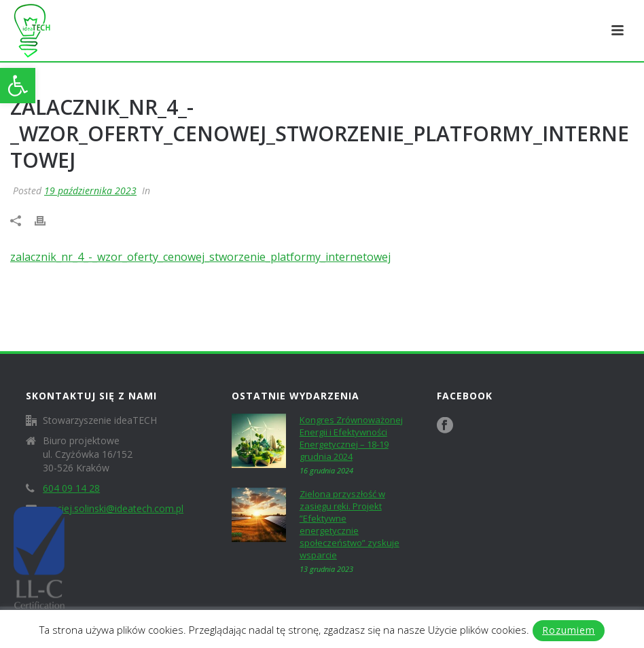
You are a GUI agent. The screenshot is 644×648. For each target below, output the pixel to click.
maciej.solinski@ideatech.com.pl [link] (113, 509)
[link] (18, 86)
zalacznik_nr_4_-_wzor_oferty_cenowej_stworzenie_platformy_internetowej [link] (200, 257)
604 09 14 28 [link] (71, 488)
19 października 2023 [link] (90, 191)
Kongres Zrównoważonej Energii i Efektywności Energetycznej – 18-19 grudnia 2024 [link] (351, 438)
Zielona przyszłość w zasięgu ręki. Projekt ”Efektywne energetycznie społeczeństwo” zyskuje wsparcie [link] (350, 524)
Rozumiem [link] (569, 630)
